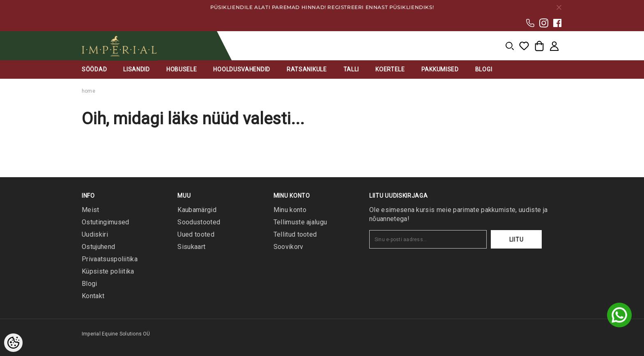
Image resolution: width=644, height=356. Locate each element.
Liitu (516, 240)
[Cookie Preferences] (13, 343)
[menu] (510, 46)
